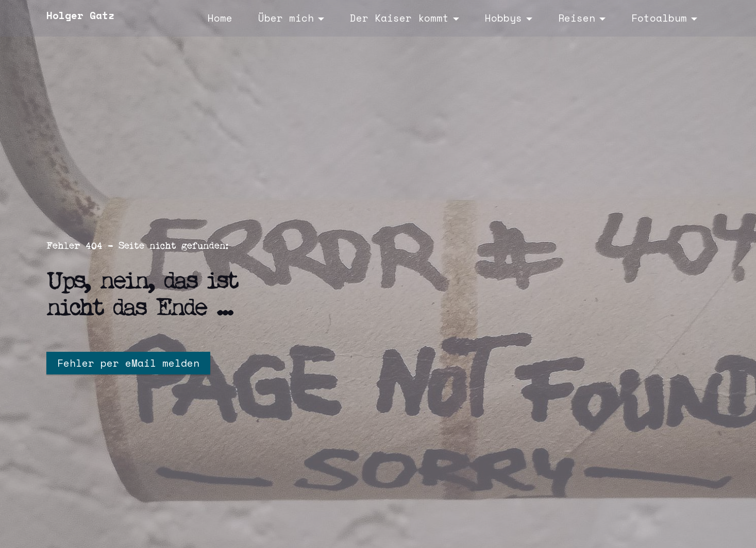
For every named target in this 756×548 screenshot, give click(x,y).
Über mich (286, 18)
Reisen (577, 18)
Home (220, 18)
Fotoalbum (659, 18)
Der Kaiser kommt (399, 18)
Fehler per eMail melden (128, 363)
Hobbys (503, 18)
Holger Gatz (80, 15)
